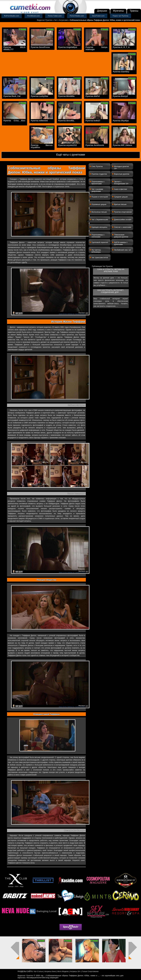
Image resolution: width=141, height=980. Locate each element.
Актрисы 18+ (75, 971)
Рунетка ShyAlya (121, 121)
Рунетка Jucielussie (95, 145)
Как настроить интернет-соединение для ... (111, 291)
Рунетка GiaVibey (121, 72)
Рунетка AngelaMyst (68, 47)
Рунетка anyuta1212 (68, 145)
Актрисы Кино (50, 971)
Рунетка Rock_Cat (12, 96)
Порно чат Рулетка (120, 16)
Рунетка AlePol (93, 96)
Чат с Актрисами (61, 20)
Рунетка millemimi (39, 121)
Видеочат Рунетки (45, 20)
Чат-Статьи (38, 971)
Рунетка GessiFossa (40, 47)
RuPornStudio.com (12, 16)
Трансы (134, 11)
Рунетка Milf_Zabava (122, 145)
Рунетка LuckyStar (40, 96)
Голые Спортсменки (90, 971)
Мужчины (118, 11)
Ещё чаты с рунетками (71, 155)
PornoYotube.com (77, 16)
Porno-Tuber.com (55, 16)
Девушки (102, 11)
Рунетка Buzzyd (120, 96)
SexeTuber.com (98, 16)
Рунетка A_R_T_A (121, 47)
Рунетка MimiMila (66, 96)
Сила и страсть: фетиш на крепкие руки (111, 270)
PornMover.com (34, 16)
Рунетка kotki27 (93, 121)
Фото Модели (63, 971)
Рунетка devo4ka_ (67, 121)
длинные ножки (14, 342)
